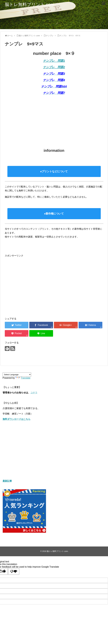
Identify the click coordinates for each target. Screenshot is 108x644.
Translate (23, 378)
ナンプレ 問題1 (54, 61)
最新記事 (7, 481)
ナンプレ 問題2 (54, 67)
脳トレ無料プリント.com (30, 4)
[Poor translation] (14, 571)
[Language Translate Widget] (17, 375)
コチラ (34, 393)
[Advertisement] (50, 118)
